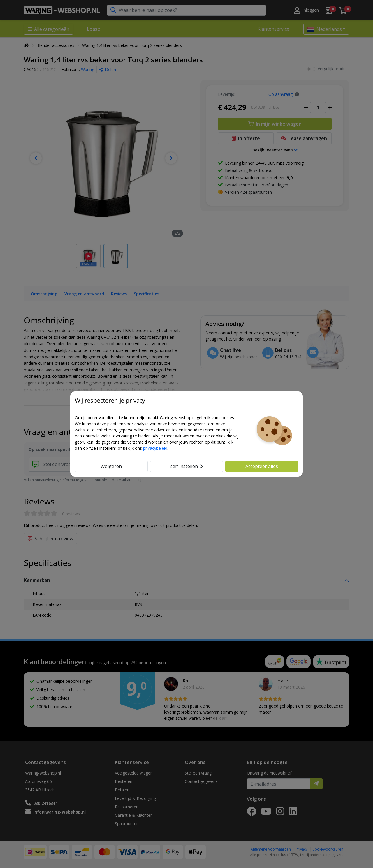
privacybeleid (155, 448)
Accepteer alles (262, 466)
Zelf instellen (186, 466)
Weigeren (111, 466)
